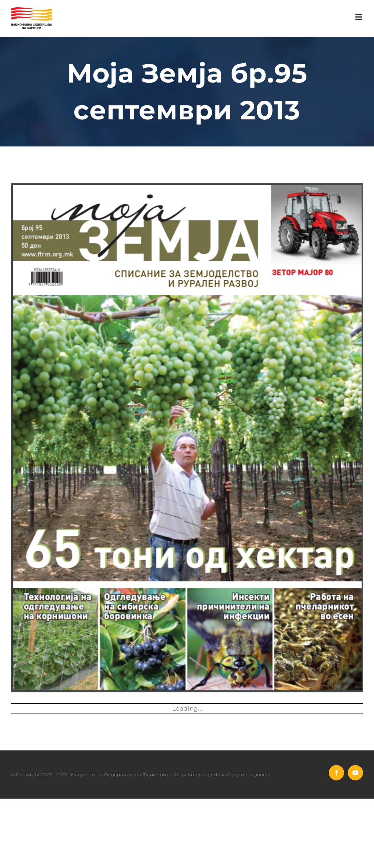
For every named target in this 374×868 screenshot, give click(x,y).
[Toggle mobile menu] (359, 17)
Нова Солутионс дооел (241, 775)
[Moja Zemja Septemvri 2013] (187, 438)
